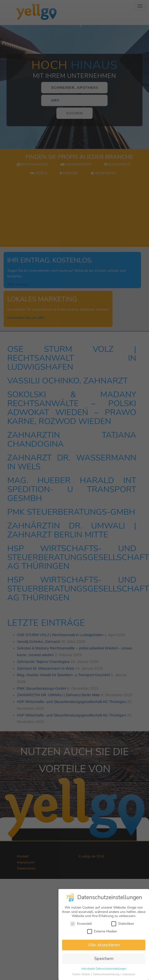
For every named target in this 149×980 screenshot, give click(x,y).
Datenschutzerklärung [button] (107, 976)
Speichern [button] (104, 960)
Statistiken (123, 925)
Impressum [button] (129, 976)
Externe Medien (102, 933)
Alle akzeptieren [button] (104, 946)
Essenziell (81, 925)
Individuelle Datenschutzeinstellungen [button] (104, 970)
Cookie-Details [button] (82, 976)
